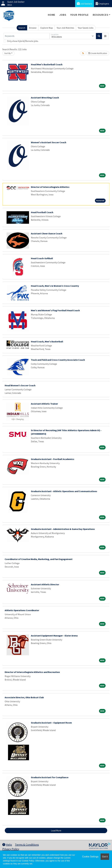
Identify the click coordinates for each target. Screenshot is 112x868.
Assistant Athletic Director (45, 584)
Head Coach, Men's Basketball (47, 341)
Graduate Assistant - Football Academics (53, 459)
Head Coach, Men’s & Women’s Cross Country (55, 286)
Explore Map (47, 28)
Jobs (63, 15)
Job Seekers (85, 4)
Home (52, 15)
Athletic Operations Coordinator (22, 610)
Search (22, 28)
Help (7, 845)
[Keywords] (27, 36)
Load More (56, 830)
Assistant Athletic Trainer (44, 404)
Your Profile (80, 15)
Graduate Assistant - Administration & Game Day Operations (63, 529)
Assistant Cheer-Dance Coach (47, 233)
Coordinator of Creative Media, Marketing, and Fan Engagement (39, 559)
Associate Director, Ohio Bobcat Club (24, 697)
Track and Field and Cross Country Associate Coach (58, 360)
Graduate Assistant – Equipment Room (51, 723)
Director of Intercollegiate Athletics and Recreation (32, 672)
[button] (105, 36)
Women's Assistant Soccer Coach (49, 142)
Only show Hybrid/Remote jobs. (23, 41)
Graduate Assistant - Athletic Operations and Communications (64, 491)
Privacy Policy (11, 849)
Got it (105, 857)
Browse (33, 28)
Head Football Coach (42, 212)
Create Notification (98, 53)
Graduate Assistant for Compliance (50, 777)
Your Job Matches (65, 28)
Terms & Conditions (27, 845)
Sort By (8, 53)
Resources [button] (100, 15)
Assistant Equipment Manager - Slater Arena (54, 636)
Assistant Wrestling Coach (45, 98)
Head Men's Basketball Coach (47, 64)
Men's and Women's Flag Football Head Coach (55, 310)
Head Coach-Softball (42, 258)
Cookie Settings (90, 857)
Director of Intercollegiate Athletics (50, 187)
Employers (102, 4)
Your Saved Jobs (86, 28)
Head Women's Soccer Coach (20, 385)
